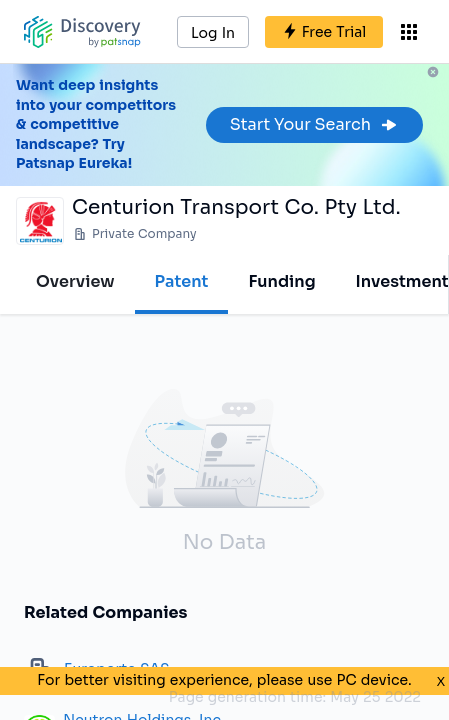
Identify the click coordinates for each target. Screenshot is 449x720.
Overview (75, 281)
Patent (182, 281)
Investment (402, 281)
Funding (281, 281)
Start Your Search (314, 124)
